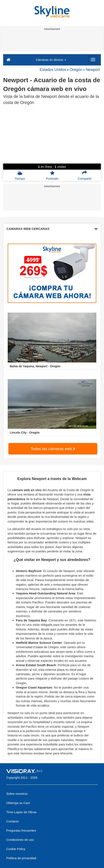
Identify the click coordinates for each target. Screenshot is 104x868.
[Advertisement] (51, 41)
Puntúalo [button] (52, 175)
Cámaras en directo (51, 60)
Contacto (13, 821)
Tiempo (20, 175)
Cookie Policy (16, 849)
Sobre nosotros (17, 794)
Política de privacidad (21, 858)
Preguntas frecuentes (21, 830)
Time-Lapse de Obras (21, 812)
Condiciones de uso (20, 840)
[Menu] (93, 60)
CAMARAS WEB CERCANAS (52, 229)
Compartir (85, 175)
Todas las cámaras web (53, 449)
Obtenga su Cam (18, 803)
